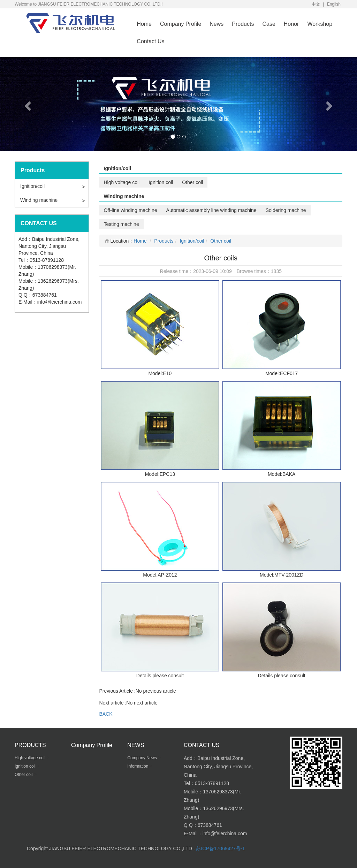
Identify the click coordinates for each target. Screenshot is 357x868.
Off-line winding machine (131, 210)
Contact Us (150, 41)
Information (138, 766)
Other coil (192, 182)
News (217, 24)
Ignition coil (161, 182)
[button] (27, 104)
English (334, 4)
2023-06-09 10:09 (212, 271)
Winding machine (39, 200)
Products (243, 24)
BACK (106, 714)
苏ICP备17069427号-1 (220, 848)
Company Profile (181, 24)
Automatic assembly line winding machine (211, 210)
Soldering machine (286, 210)
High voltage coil (122, 182)
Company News (143, 758)
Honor (291, 24)
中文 (316, 4)
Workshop (320, 24)
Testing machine (121, 224)
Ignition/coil (32, 186)
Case (269, 24)
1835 (276, 271)
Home (144, 24)
